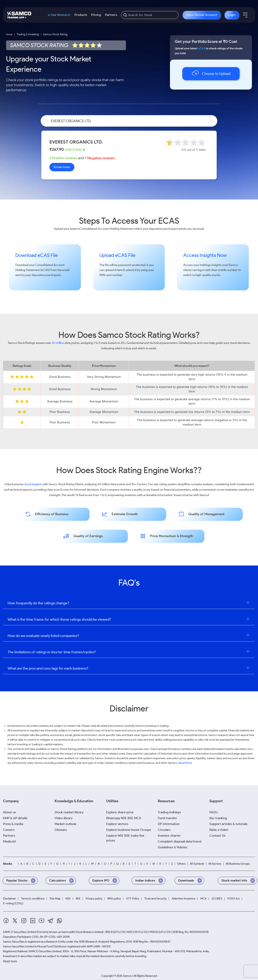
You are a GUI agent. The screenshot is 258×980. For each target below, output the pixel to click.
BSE (78, 899)
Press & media (13, 824)
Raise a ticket (219, 830)
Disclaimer (9, 899)
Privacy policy (94, 899)
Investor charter (169, 836)
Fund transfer (167, 818)
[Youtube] (42, 921)
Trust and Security (156, 899)
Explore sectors (117, 824)
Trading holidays (169, 812)
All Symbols (197, 864)
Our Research (61, 15)
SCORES (217, 899)
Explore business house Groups (129, 830)
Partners (111, 15)
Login (232, 15)
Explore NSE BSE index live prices (125, 838)
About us (9, 812)
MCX (203, 899)
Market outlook (65, 824)
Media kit (10, 841)
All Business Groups (238, 864)
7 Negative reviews (100, 158)
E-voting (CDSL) (13, 904)
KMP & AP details (15, 818)
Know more (62, 167)
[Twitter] (15, 921)
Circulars (164, 830)
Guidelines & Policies (173, 847)
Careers (9, 830)
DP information (169, 824)
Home (9, 34)
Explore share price (120, 812)
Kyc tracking (218, 818)
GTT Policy (133, 899)
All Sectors (215, 864)
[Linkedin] (33, 921)
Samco (233, 265)
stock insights (33, 484)
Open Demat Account (202, 15)
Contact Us (217, 836)
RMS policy (114, 899)
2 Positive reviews (63, 158)
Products (81, 15)
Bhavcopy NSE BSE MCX (124, 818)
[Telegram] (50, 921)
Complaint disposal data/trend (179, 841)
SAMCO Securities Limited (19, 932)
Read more (10, 961)
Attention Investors (184, 899)
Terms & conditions (33, 899)
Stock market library (69, 812)
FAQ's (214, 812)
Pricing (96, 15)
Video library (64, 818)
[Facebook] (6, 921)
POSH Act (234, 899)
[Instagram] (24, 921)
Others (181, 864)
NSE (68, 899)
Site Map (55, 899)
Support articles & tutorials (228, 824)
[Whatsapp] (59, 921)
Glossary (61, 830)
